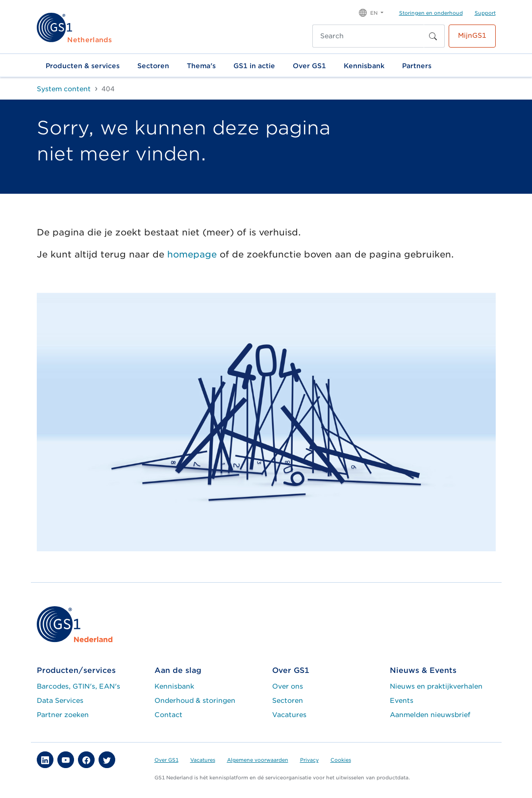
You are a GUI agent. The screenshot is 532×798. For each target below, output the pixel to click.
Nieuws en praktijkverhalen (436, 686)
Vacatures (289, 715)
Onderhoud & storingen (195, 700)
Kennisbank (364, 66)
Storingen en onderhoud (431, 13)
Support (485, 13)
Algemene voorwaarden (258, 760)
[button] (371, 12)
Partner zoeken (63, 715)
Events (402, 700)
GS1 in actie (254, 66)
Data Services (60, 700)
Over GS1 (309, 66)
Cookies (341, 760)
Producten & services (83, 66)
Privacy (309, 760)
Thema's (201, 66)
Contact (168, 715)
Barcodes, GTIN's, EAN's (78, 686)
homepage (192, 254)
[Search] (368, 36)
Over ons (288, 686)
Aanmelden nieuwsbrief (430, 715)
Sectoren (153, 66)
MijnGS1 (472, 35)
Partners (417, 66)
